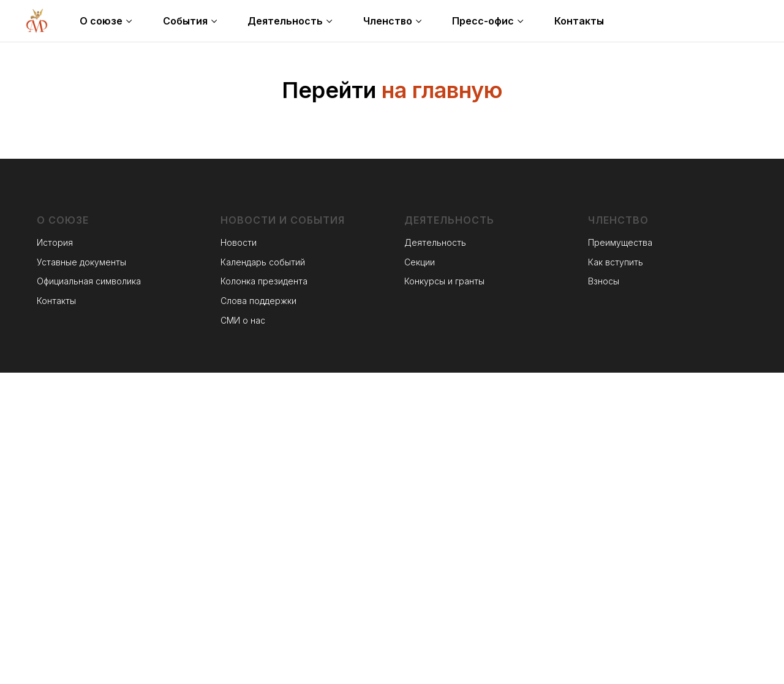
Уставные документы (81, 262)
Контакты (579, 21)
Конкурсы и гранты (444, 281)
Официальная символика (89, 281)
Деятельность (285, 21)
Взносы (604, 281)
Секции (420, 262)
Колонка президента (264, 281)
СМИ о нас (243, 320)
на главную (442, 90)
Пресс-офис (483, 21)
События (185, 21)
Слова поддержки (258, 301)
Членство (388, 21)
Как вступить (616, 262)
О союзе (101, 21)
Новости (239, 242)
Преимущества (620, 242)
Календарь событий (263, 262)
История (55, 242)
